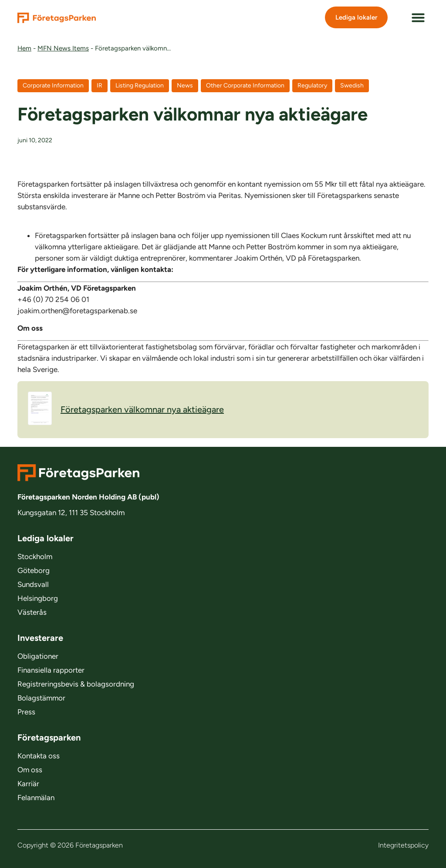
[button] (418, 17)
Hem (24, 48)
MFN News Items (63, 48)
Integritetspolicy (403, 845)
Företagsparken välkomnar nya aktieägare (126, 410)
